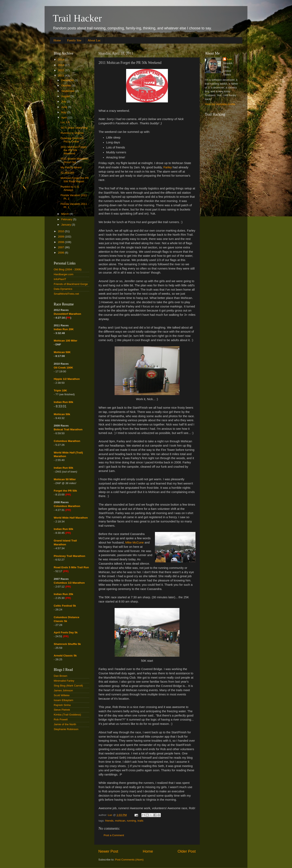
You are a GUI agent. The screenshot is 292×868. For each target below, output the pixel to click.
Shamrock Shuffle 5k (67, 644)
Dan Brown (61, 676)
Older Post (187, 851)
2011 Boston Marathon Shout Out (75, 160)
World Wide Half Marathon (71, 518)
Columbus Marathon (67, 441)
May (64, 112)
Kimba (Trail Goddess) (67, 715)
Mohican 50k (62, 414)
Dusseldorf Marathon (67, 314)
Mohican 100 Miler (65, 341)
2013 (61, 65)
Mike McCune (135, 542)
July (64, 102)
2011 (61, 76)
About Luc (94, 40)
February (67, 219)
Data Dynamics (63, 289)
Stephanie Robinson (66, 729)
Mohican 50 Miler (65, 479)
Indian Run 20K (64, 329)
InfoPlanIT (60, 279)
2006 (61, 253)
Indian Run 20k (63, 594)
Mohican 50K (62, 352)
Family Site (74, 40)
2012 (61, 70)
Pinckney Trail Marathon (69, 556)
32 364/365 (68, 173)
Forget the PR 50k (65, 491)
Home (57, 40)
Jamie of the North (65, 724)
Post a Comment (114, 835)
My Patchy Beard (71, 167)
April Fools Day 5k (66, 632)
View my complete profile (220, 104)
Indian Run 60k (63, 468)
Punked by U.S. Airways (70, 188)
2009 (61, 237)
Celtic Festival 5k (65, 606)
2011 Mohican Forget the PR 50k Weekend (74, 150)
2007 (61, 247)
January (67, 225)
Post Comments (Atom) (129, 860)
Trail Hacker (77, 18)
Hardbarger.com (64, 274)
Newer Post (108, 851)
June (65, 107)
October (67, 85)
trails (140, 821)
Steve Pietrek (62, 710)
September (68, 91)
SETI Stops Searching (74, 128)
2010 (61, 231)
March (65, 214)
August (66, 96)
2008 (61, 242)
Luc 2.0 (65, 122)
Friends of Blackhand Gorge (71, 284)
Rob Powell (61, 719)
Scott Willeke (62, 695)
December (68, 80)
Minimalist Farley (64, 681)
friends (109, 821)
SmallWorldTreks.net (66, 294)
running (132, 821)
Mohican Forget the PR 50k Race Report (75, 180)
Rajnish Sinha (62, 705)
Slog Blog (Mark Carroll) (68, 686)
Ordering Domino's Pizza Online (72, 140)
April (64, 118)
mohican (120, 821)
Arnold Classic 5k (65, 656)
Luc (230, 59)
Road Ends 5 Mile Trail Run (71, 567)
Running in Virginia (72, 133)
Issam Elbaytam (63, 700)
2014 (61, 60)
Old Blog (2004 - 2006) (68, 269)
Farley (168, 167)
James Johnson (63, 690)
